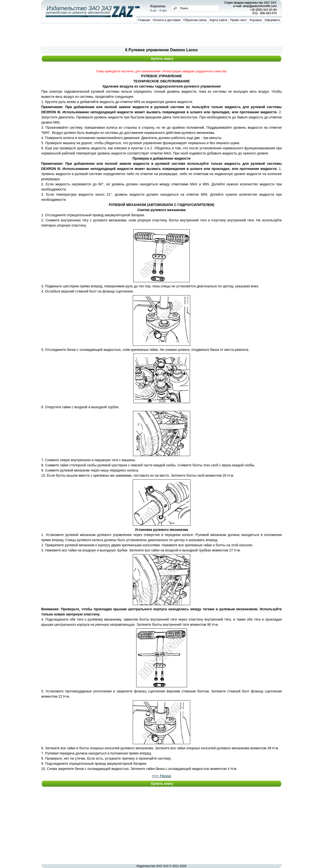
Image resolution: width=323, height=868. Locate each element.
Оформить (272, 20)
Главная (144, 20)
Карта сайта (218, 20)
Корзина (256, 20)
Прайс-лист (238, 20)
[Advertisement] (161, 36)
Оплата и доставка (167, 20)
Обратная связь (195, 20)
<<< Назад (161, 776)
